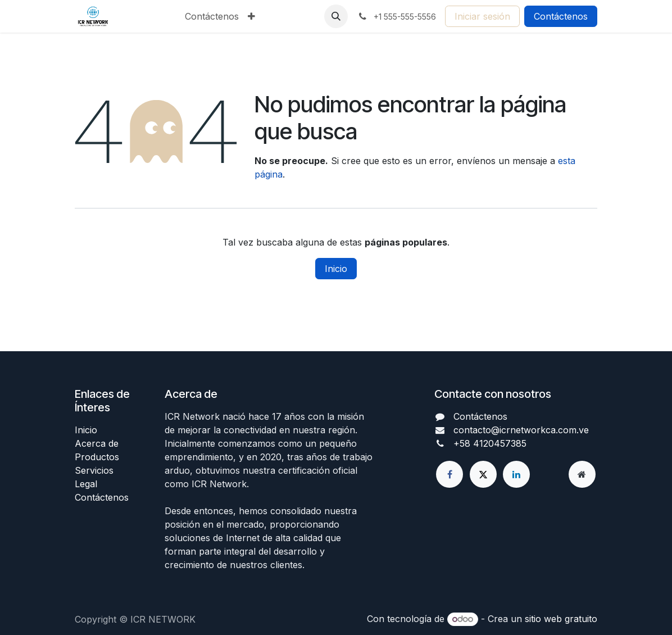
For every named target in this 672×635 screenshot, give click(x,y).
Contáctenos (561, 16)
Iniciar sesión (482, 16)
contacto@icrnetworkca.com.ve (521, 430)
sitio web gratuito (561, 619)
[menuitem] (212, 16)
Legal (86, 484)
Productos (97, 457)
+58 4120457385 (490, 443)
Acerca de (97, 443)
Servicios (94, 470)
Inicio (336, 269)
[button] (336, 16)
